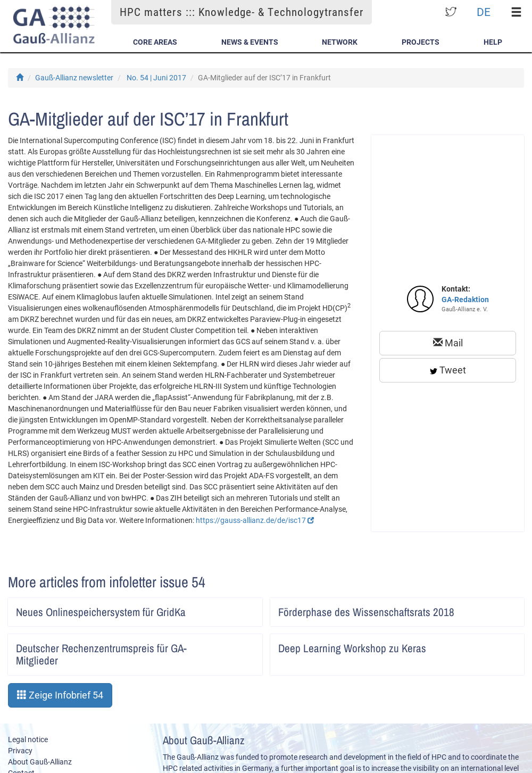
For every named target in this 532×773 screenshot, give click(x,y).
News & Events (250, 42)
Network (340, 42)
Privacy (20, 751)
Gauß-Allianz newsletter (74, 78)
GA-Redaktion (465, 300)
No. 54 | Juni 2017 (156, 78)
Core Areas (155, 42)
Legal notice (28, 739)
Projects (421, 42)
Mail (448, 343)
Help (493, 42)
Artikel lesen (247, 609)
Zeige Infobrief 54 (60, 695)
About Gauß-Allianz (40, 762)
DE (484, 12)
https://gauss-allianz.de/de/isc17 (255, 520)
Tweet (448, 370)
